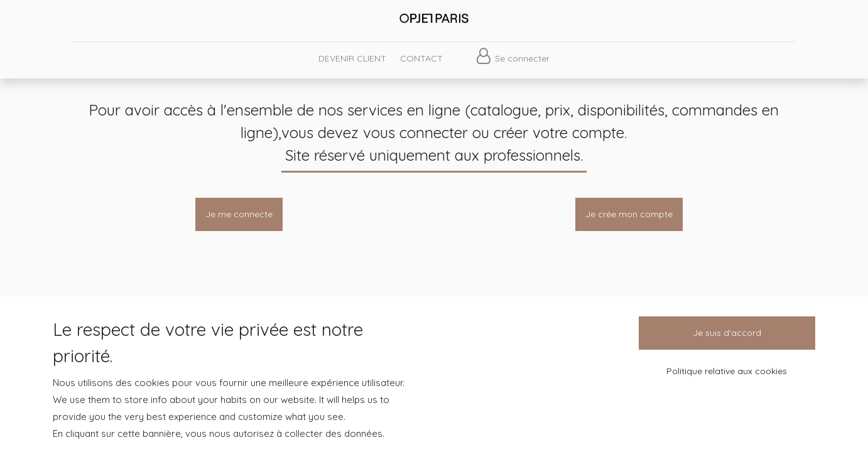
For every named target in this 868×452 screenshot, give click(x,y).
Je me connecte (239, 214)
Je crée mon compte (629, 214)
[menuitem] (352, 59)
